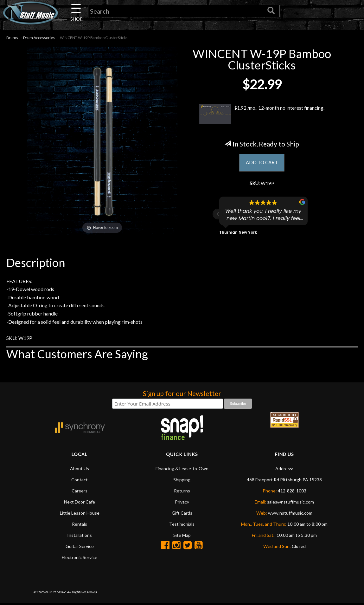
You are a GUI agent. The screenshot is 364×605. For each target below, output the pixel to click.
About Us (80, 470)
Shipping (182, 481)
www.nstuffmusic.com (290, 515)
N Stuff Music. (56, 594)
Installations (80, 537)
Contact (80, 481)
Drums (12, 39)
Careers (80, 493)
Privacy (182, 504)
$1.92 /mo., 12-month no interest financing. (262, 115)
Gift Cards (182, 515)
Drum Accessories (39, 39)
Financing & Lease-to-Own (182, 470)
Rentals (80, 526)
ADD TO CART (262, 164)
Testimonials (182, 526)
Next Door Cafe (80, 504)
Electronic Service (80, 559)
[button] (218, 216)
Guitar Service (80, 548)
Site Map (182, 537)
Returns (182, 493)
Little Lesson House (80, 515)
